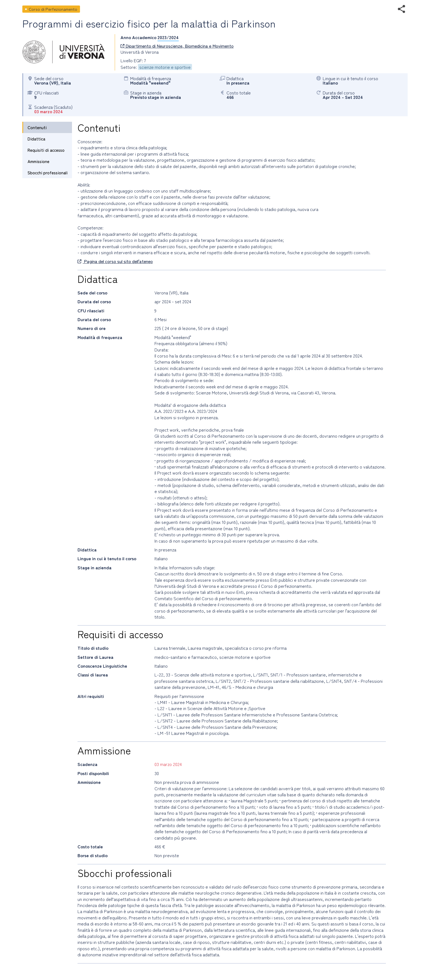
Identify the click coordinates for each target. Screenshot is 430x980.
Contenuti (37, 127)
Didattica (36, 139)
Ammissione (38, 161)
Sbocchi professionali (48, 173)
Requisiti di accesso (46, 150)
